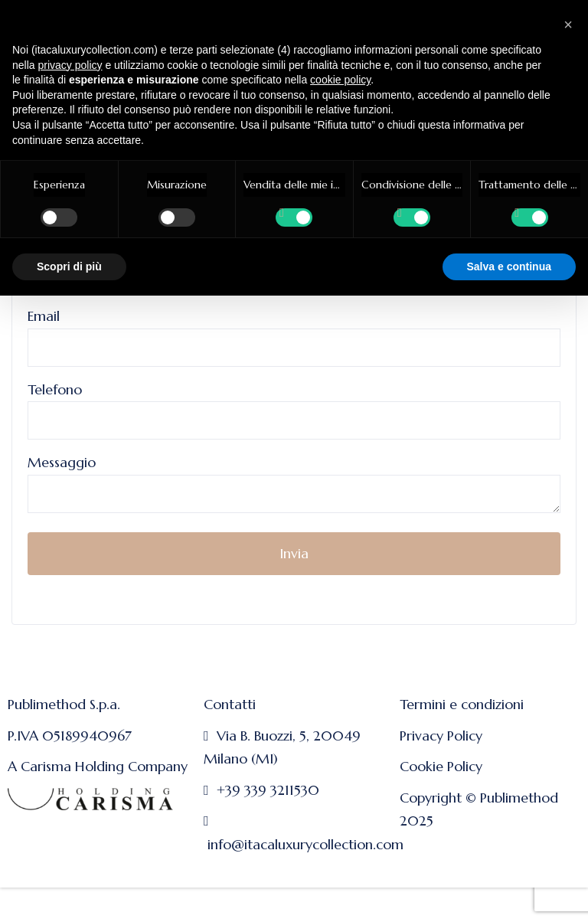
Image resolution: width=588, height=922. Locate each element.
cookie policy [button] (340, 80)
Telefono (294, 405)
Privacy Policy (441, 736)
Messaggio (294, 485)
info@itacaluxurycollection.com (305, 844)
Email (294, 332)
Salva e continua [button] (509, 266)
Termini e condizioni (462, 704)
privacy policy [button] (70, 65)
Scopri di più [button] (69, 266)
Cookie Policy (441, 766)
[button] (568, 25)
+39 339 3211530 (268, 790)
